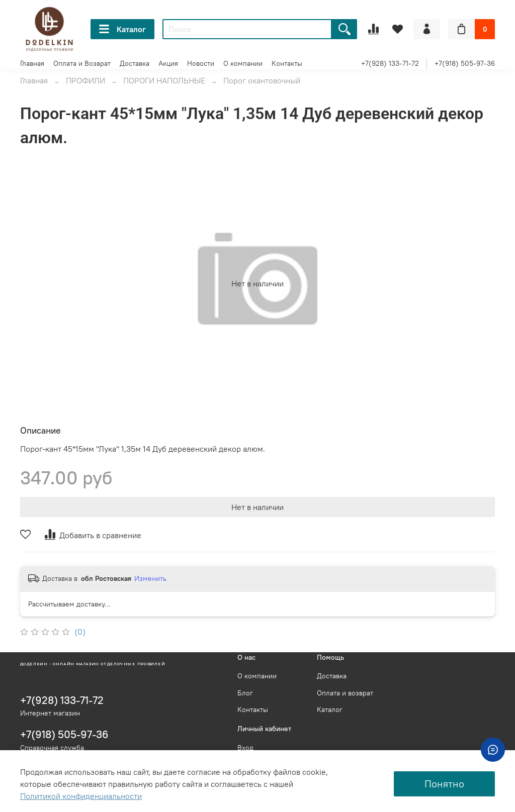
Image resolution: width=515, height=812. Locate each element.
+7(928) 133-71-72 (390, 63)
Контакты (287, 63)
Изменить (150, 578)
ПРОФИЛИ (85, 80)
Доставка (135, 63)
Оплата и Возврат (82, 63)
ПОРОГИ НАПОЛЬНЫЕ (164, 80)
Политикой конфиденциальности (81, 796)
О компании (243, 63)
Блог (245, 693)
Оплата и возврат (345, 693)
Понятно (444, 784)
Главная (32, 63)
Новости (201, 63)
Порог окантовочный (262, 80)
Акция (168, 63)
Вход (245, 748)
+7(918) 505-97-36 (465, 63)
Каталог (122, 29)
